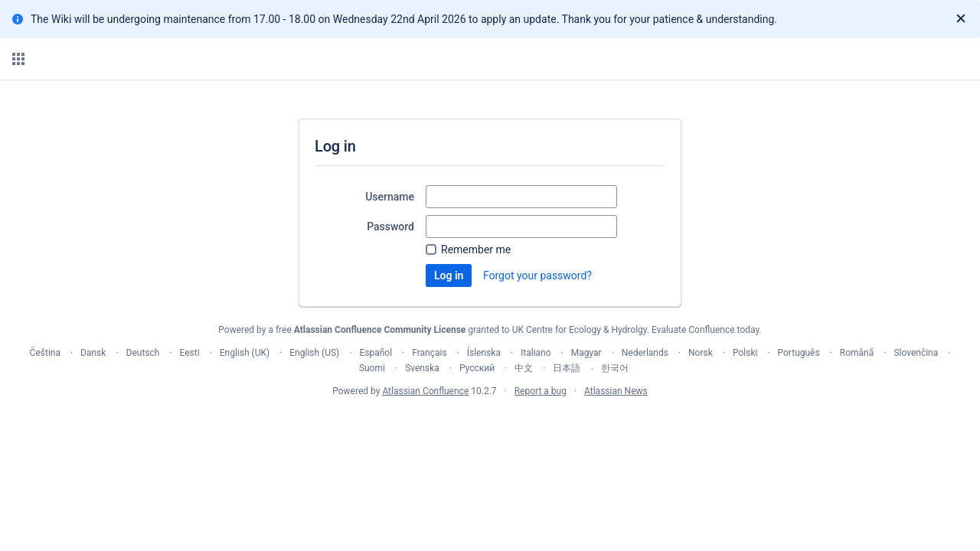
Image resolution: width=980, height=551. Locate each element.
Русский (477, 368)
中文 (524, 368)
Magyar (586, 353)
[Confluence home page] (86, 59)
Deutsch (143, 353)
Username (390, 197)
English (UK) (245, 353)
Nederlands (645, 353)
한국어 (615, 368)
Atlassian (490, 425)
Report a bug (541, 391)
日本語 (567, 368)
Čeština (45, 353)
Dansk (93, 353)
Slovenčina (916, 353)
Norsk (701, 353)
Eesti (190, 353)
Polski (745, 353)
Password (390, 227)
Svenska (422, 368)
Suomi (372, 368)
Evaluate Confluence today (705, 330)
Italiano (536, 353)
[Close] (961, 19)
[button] (18, 59)
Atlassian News (616, 391)
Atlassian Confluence (425, 391)
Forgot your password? (537, 275)
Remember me (476, 249)
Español (376, 353)
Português (799, 353)
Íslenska (484, 353)
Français (429, 353)
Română (857, 353)
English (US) (314, 353)
